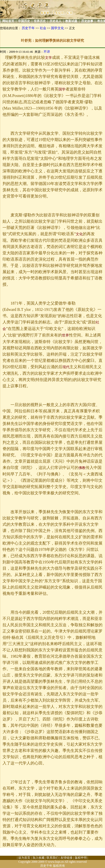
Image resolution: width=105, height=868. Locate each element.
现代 (66, 367)
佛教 (82, 468)
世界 (65, 335)
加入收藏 (38, 858)
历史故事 (87, 21)
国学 (62, 89)
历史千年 (28, 28)
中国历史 (24, 21)
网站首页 (8, 21)
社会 (43, 28)
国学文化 (57, 28)
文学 (48, 58)
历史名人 (55, 21)
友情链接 (66, 858)
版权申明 (81, 858)
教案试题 (71, 21)
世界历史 (40, 21)
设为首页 (24, 858)
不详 (47, 52)
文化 (79, 234)
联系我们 (52, 858)
